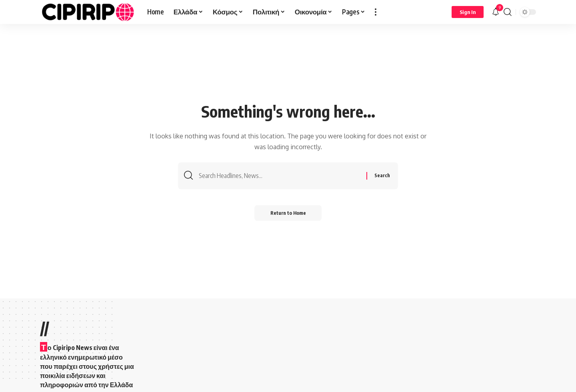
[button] (376, 12)
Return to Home (288, 213)
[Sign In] (468, 12)
